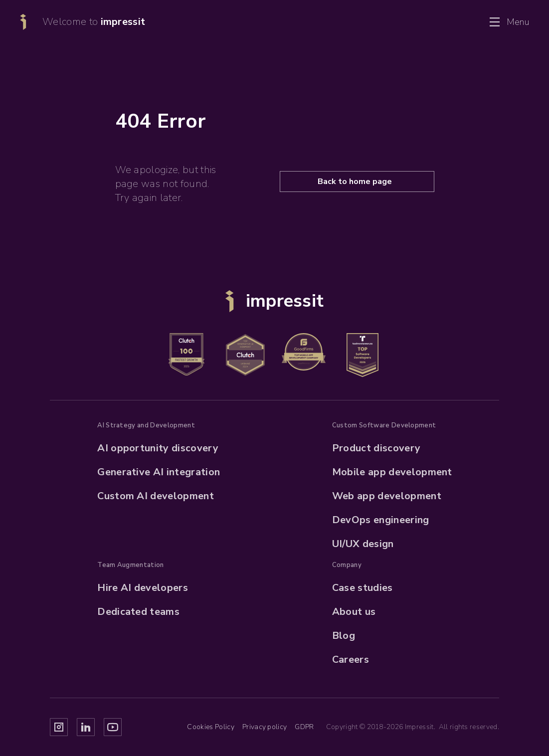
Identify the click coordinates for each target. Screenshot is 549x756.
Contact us (438, 22)
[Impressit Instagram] (59, 727)
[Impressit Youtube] (113, 727)
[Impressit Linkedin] (86, 727)
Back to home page (355, 182)
